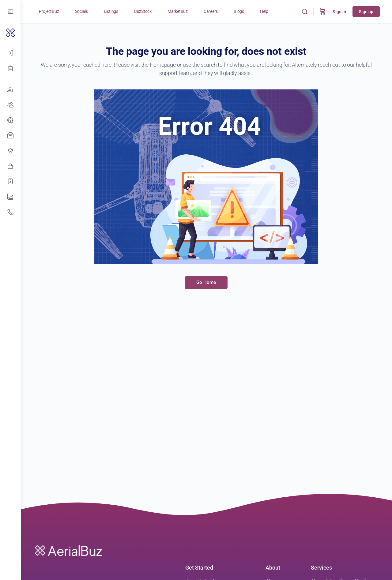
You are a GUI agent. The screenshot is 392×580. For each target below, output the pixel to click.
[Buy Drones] (10, 136)
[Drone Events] (10, 120)
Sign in (339, 12)
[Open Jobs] (10, 151)
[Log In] (10, 53)
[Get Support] (10, 212)
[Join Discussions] (10, 90)
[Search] (305, 12)
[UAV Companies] (10, 197)
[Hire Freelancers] (10, 182)
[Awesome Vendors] (10, 166)
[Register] (10, 68)
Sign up (366, 12)
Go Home (206, 282)
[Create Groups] (10, 105)
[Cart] (322, 12)
